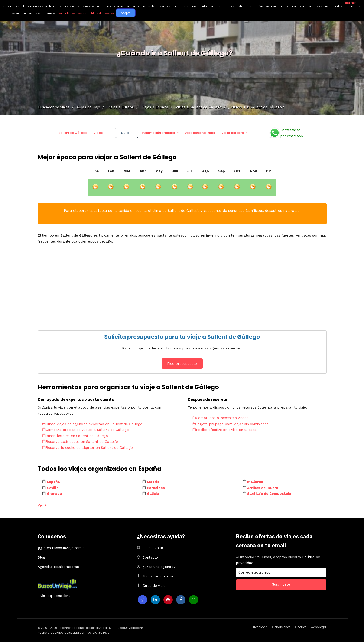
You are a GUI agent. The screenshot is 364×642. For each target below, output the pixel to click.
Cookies (301, 627)
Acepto (126, 13)
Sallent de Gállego (73, 133)
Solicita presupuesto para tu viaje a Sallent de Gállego (182, 337)
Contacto (150, 557)
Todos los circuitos (158, 576)
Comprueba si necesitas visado (221, 418)
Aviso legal (319, 627)
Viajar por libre (233, 133)
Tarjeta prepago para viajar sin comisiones (231, 424)
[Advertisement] (177, 286)
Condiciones (281, 627)
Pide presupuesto (182, 364)
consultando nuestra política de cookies (86, 13)
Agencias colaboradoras (58, 567)
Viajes (98, 133)
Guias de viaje (154, 586)
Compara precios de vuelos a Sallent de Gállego (86, 430)
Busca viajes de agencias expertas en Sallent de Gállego (92, 424)
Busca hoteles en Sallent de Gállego (75, 436)
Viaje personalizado (200, 133)
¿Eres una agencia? (159, 567)
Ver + (42, 505)
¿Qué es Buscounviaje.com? (61, 548)
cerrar (350, 3)
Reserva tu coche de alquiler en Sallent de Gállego (88, 448)
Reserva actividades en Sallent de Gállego (80, 442)
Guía (125, 133)
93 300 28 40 (153, 548)
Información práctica (158, 133)
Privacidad (260, 627)
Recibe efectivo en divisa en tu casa (224, 430)
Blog (41, 557)
